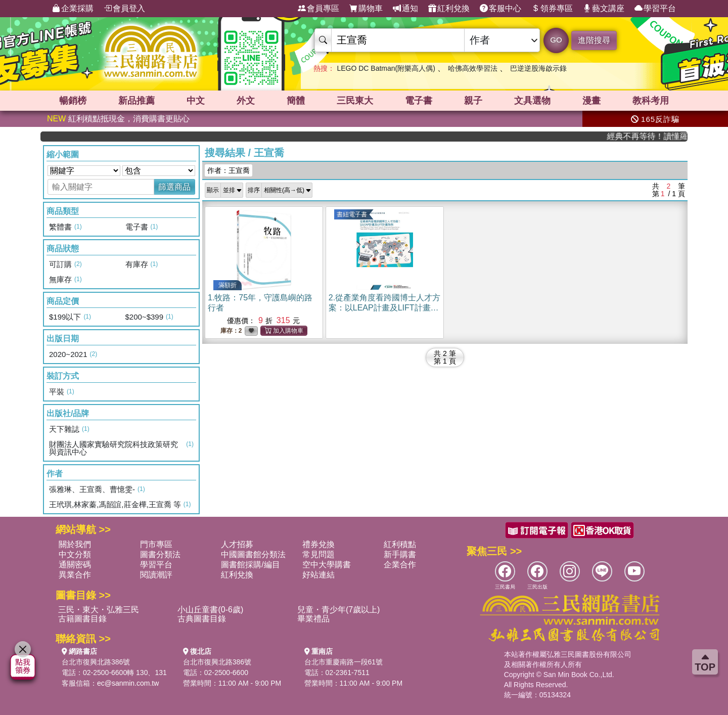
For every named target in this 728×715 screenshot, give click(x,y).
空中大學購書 (327, 565)
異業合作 (75, 575)
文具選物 (532, 101)
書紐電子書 (352, 214)
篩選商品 (174, 187)
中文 (196, 101)
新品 (136, 101)
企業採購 (73, 9)
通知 (405, 9)
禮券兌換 (318, 544)
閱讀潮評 (156, 575)
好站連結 (318, 575)
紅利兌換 (449, 9)
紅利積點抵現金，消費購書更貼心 (118, 119)
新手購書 (400, 554)
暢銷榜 (73, 101)
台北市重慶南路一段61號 (344, 662)
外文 (246, 101)
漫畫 (591, 101)
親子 (473, 101)
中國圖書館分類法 (253, 554)
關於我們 (75, 544)
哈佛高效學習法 (473, 68)
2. (384, 308)
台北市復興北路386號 (96, 662)
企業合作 (400, 565)
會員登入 (124, 9)
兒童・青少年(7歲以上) (339, 610)
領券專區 (552, 9)
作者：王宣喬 (229, 170)
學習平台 (655, 9)
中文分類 (75, 554)
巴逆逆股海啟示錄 (538, 68)
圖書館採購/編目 (250, 565)
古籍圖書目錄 (82, 619)
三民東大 (355, 101)
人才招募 (237, 544)
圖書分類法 (160, 554)
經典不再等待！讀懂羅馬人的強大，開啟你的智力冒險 (653, 136)
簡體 (296, 101)
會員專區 (318, 9)
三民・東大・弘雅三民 (99, 610)
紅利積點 (400, 544)
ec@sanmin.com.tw (128, 683)
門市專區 (156, 544)
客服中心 (500, 9)
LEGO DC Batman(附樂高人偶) (386, 68)
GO (556, 40)
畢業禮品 (313, 619)
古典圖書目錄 (202, 619)
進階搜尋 (594, 40)
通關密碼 (75, 565)
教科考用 (651, 101)
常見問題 (318, 554)
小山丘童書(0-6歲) (210, 610)
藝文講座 (604, 9)
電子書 (419, 101)
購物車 (366, 9)
